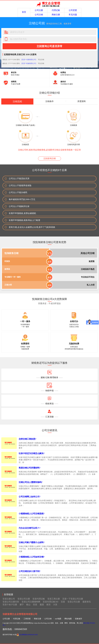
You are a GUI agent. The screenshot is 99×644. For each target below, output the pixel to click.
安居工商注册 (54, 599)
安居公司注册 (24, 599)
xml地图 (58, 619)
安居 (35, 605)
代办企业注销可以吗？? (30, 528)
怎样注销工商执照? (27, 439)
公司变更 (73, 10)
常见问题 (73, 15)
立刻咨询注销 (49, 158)
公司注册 (39, 10)
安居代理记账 (39, 599)
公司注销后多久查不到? (30, 571)
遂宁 (22, 605)
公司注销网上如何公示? (30, 497)
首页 (24, 12)
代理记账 (56, 10)
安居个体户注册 (10, 605)
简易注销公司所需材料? (30, 468)
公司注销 (39, 15)
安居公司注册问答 (11, 602)
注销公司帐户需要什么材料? (32, 542)
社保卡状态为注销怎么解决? (32, 453)
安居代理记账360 (51, 602)
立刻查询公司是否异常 (49, 46)
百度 (63, 602)
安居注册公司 (9, 599)
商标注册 (56, 15)
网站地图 (68, 619)
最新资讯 (87, 602)
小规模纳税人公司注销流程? (32, 514)
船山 (28, 605)
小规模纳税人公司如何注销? (32, 557)
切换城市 (79, 619)
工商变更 (27, 619)
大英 (55, 605)
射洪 (48, 605)
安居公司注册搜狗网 (31, 602)
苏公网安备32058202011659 (28, 635)
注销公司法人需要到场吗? (31, 482)
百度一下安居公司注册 (73, 599)
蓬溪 (42, 605)
